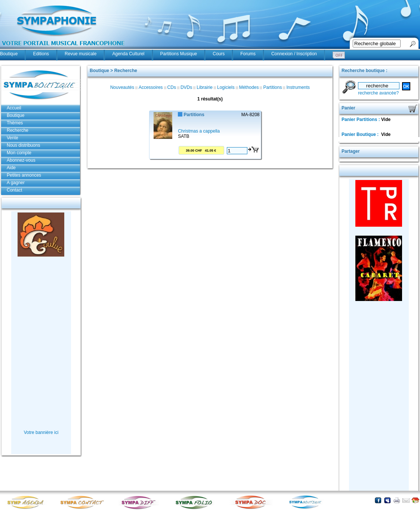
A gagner (16, 183)
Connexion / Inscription (294, 54)
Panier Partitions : (361, 120)
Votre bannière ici (41, 432)
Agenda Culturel (128, 54)
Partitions (272, 87)
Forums (248, 54)
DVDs (186, 87)
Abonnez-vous (21, 160)
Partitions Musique (179, 54)
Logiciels (226, 87)
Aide (11, 168)
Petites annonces (24, 175)
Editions (41, 54)
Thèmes (15, 123)
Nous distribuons (23, 145)
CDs (172, 87)
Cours (219, 54)
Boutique (9, 54)
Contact (14, 190)
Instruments (298, 87)
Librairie (205, 87)
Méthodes (249, 87)
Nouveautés (122, 87)
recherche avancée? (378, 93)
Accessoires (151, 87)
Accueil (14, 108)
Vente (13, 138)
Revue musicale (81, 54)
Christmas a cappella (199, 131)
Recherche (18, 130)
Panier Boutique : (361, 134)
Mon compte (19, 153)
